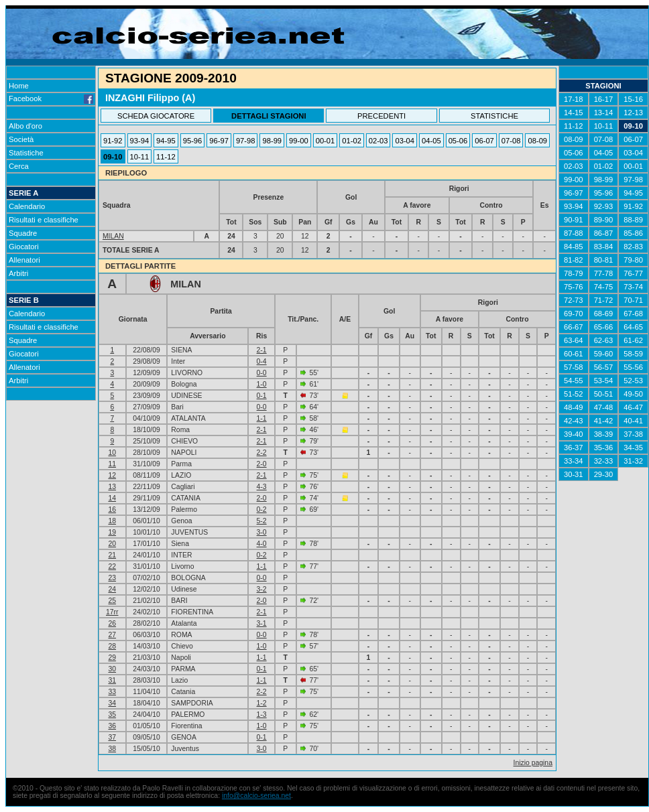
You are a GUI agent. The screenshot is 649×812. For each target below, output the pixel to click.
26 (112, 623)
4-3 (262, 487)
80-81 (604, 260)
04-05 (431, 141)
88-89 (633, 220)
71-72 (604, 300)
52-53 (633, 381)
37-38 (633, 434)
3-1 (262, 623)
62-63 (604, 340)
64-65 (633, 327)
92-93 (604, 206)
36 (112, 726)
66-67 (574, 327)
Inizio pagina (533, 763)
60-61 (574, 354)
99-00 (299, 141)
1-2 (262, 703)
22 (112, 566)
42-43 (574, 421)
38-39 (604, 434)
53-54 (604, 381)
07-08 (511, 141)
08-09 (537, 141)
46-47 (633, 407)
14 (112, 498)
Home (19, 86)
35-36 (604, 448)
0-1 (262, 396)
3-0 (262, 532)
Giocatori (24, 247)
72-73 (574, 300)
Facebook (51, 98)
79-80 (633, 260)
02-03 (378, 141)
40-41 (633, 421)
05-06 (458, 141)
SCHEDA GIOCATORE (156, 116)
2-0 (262, 464)
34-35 (633, 448)
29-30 (604, 474)
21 (112, 555)
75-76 (574, 287)
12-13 (633, 113)
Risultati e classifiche (44, 220)
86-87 (604, 233)
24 (112, 589)
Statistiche (26, 153)
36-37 (574, 448)
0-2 (262, 510)
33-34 (574, 461)
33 (112, 692)
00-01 (326, 141)
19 (112, 532)
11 (112, 464)
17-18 (574, 99)
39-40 (574, 434)
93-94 (140, 141)
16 (112, 510)
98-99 (272, 141)
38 (112, 749)
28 (112, 646)
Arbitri (18, 273)
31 (112, 680)
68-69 (604, 314)
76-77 (633, 273)
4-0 (262, 544)
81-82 (574, 260)
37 (112, 737)
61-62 (633, 340)
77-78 (604, 273)
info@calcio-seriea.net (256, 796)
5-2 (262, 521)
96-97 (219, 141)
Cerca (19, 166)
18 (112, 521)
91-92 (113, 141)
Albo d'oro (25, 126)
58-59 (633, 354)
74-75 (604, 287)
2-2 (262, 453)
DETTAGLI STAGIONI (269, 116)
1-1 (262, 418)
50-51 (604, 394)
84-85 (574, 247)
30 (112, 669)
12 (112, 475)
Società (21, 139)
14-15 (574, 113)
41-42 (604, 421)
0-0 (262, 373)
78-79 (574, 273)
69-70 (574, 314)
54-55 (574, 381)
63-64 (574, 340)
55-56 (633, 367)
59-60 (604, 354)
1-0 (262, 384)
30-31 (574, 474)
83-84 (604, 247)
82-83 (633, 247)
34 (112, 703)
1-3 (262, 715)
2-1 (262, 350)
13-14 (604, 113)
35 (112, 715)
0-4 (262, 361)
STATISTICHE (494, 116)
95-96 (193, 141)
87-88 (574, 233)
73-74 (633, 287)
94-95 (166, 141)
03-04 (405, 141)
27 (112, 635)
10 (112, 453)
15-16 (633, 99)
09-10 (113, 157)
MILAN (113, 236)
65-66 (604, 327)
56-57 (604, 367)
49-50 (633, 394)
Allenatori (24, 260)
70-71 (633, 300)
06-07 (484, 141)
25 (112, 601)
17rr (112, 612)
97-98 (246, 141)
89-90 (604, 220)
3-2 (262, 589)
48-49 (574, 407)
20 (112, 544)
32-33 (604, 461)
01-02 (352, 141)
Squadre (23, 233)
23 (112, 578)
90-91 (574, 220)
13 (112, 487)
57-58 (574, 367)
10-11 (140, 157)
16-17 (604, 99)
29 (112, 658)
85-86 (633, 233)
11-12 (166, 157)
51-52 (574, 394)
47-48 (604, 407)
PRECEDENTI (381, 116)
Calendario (27, 206)
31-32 (633, 461)
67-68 (633, 314)
